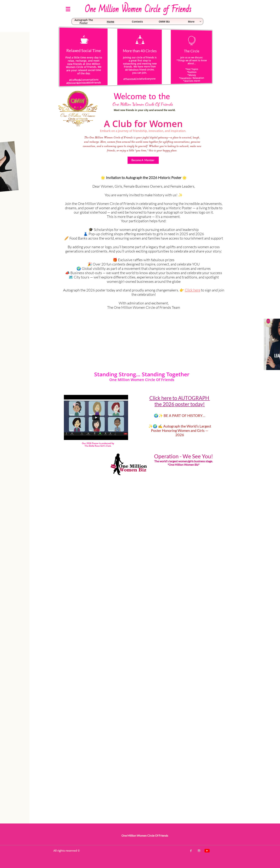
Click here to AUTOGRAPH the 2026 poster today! (180, 401)
